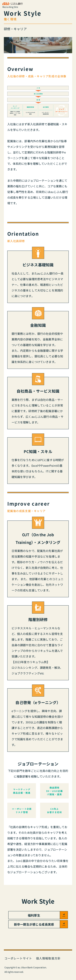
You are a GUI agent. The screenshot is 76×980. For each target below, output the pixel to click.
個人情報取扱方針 (48, 958)
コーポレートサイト (18, 958)
